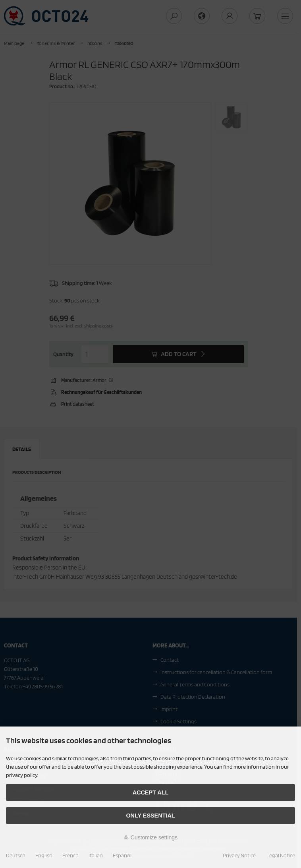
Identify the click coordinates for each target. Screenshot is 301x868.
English (44, 855)
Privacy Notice (239, 855)
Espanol (122, 855)
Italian (96, 855)
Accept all (151, 792)
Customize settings (150, 837)
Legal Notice (281, 855)
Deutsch (16, 855)
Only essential (150, 816)
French (70, 855)
